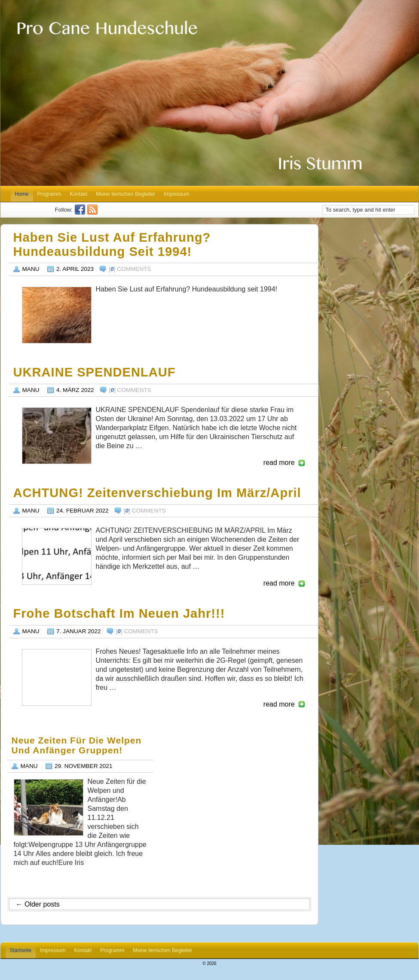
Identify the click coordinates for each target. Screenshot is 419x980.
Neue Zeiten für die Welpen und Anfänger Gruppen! (77, 745)
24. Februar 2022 (83, 511)
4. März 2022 (75, 390)
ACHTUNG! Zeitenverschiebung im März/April (157, 493)
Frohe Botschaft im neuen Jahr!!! (119, 613)
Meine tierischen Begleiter (125, 194)
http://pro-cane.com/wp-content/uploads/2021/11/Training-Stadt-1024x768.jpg (49, 807)
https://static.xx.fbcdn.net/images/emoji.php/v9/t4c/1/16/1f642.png (57, 677)
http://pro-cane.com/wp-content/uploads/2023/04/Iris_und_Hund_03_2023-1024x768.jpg (57, 315)
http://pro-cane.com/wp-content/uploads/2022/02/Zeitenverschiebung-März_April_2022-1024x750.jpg (57, 556)
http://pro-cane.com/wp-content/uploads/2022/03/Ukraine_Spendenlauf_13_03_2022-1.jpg (57, 436)
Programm (49, 194)
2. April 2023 (75, 269)
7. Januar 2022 (79, 631)
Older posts (38, 904)
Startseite (21, 950)
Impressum (176, 194)
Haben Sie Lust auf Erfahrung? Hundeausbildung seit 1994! (112, 244)
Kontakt (79, 194)
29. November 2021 (84, 766)
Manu (31, 269)
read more (279, 463)
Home (22, 194)
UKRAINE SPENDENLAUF (95, 372)
